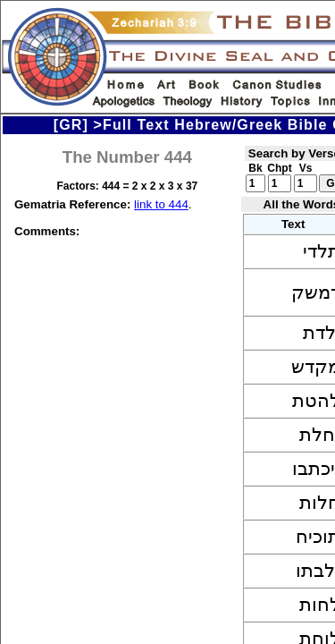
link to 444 (161, 204)
